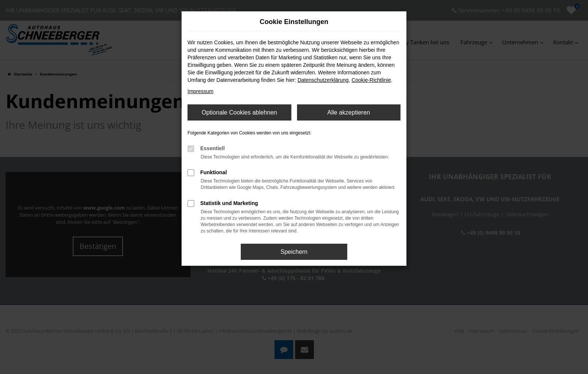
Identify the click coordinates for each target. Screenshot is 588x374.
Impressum (200, 91)
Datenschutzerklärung (323, 80)
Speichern (294, 252)
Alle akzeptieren (349, 112)
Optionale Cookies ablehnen (239, 112)
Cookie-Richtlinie (371, 80)
